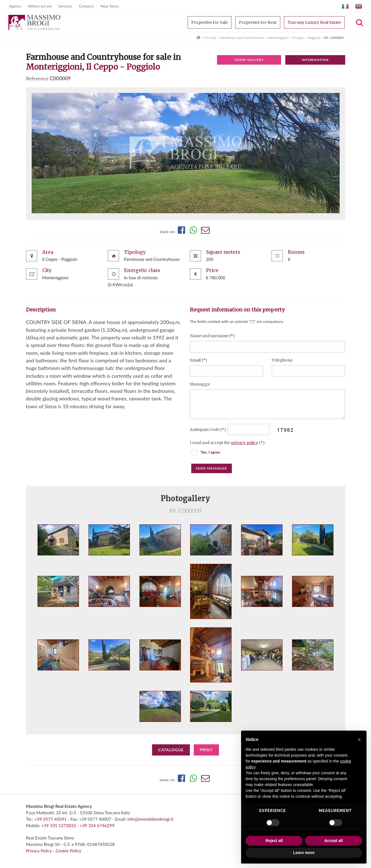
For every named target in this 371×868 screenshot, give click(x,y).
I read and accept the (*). (228, 443)
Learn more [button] (304, 853)
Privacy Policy (39, 851)
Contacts (86, 6)
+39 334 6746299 (97, 825)
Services (65, 6)
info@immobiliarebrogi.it (150, 819)
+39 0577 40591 (51, 819)
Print (206, 750)
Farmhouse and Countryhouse (242, 38)
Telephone (282, 360)
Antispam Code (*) (208, 430)
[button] (359, 740)
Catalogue (171, 750)
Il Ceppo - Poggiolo (306, 38)
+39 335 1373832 (59, 825)
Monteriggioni (278, 38)
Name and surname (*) (212, 336)
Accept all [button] (333, 841)
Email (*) (199, 360)
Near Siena (110, 6)
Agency (15, 6)
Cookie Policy (68, 851)
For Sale (211, 38)
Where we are (40, 6)
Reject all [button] (274, 841)
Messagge (200, 384)
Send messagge (212, 468)
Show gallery (249, 60)
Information (315, 60)
